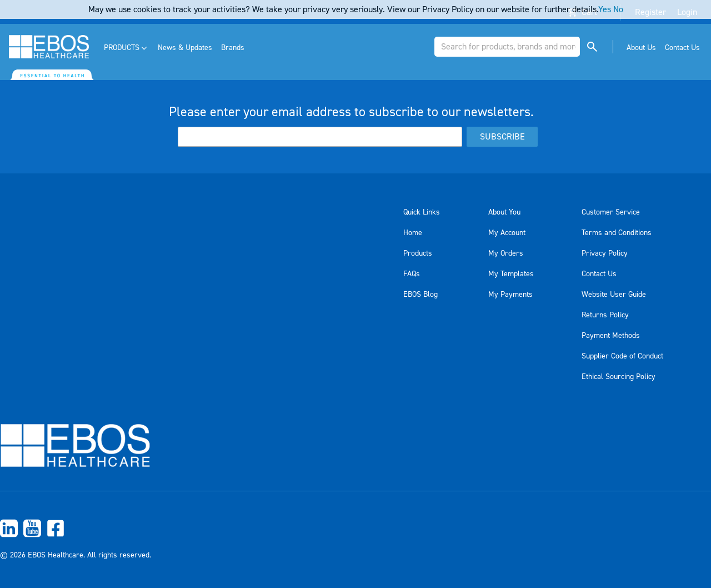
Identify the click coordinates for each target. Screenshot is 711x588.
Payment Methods (611, 336)
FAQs (412, 274)
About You (504, 212)
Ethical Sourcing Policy (619, 377)
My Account (507, 233)
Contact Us (599, 274)
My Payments (510, 295)
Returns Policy (605, 315)
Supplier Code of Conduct (622, 356)
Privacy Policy (605, 253)
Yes (605, 9)
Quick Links (422, 212)
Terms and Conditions (617, 233)
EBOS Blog (420, 295)
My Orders (506, 253)
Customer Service (611, 212)
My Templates (511, 274)
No (618, 9)
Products (418, 253)
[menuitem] (126, 48)
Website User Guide (614, 295)
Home (413, 233)
